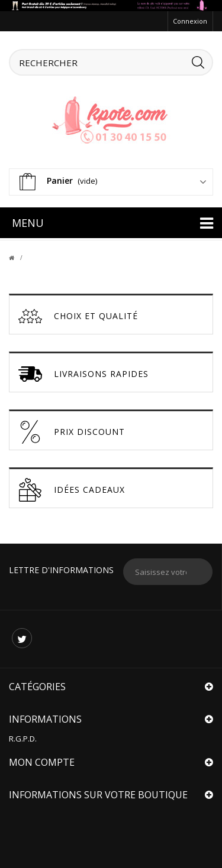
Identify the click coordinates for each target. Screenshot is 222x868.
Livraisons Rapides (83, 374)
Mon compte (42, 762)
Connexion (190, 21)
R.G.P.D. (23, 739)
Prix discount (72, 432)
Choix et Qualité (78, 316)
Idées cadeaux (72, 490)
